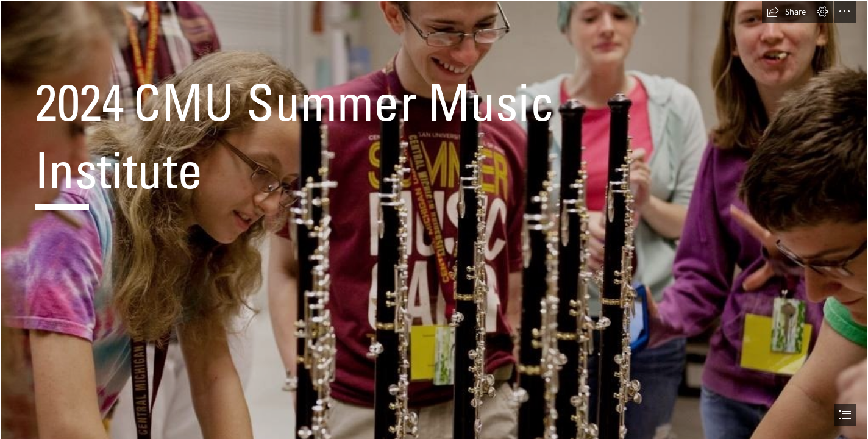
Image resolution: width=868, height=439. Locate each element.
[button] (786, 12)
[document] (434, 220)
